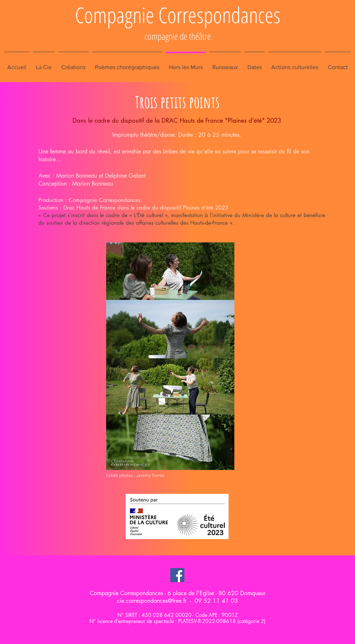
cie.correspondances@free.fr (152, 601)
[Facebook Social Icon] (177, 575)
